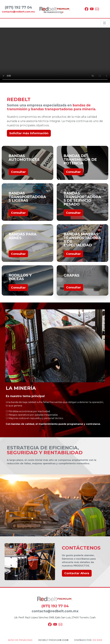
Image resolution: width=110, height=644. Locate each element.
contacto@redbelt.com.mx (55, 611)
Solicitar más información (29, 133)
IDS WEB (97, 640)
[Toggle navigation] (104, 23)
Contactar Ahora (77, 573)
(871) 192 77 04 (55, 606)
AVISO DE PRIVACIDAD (20, 640)
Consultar (18, 172)
